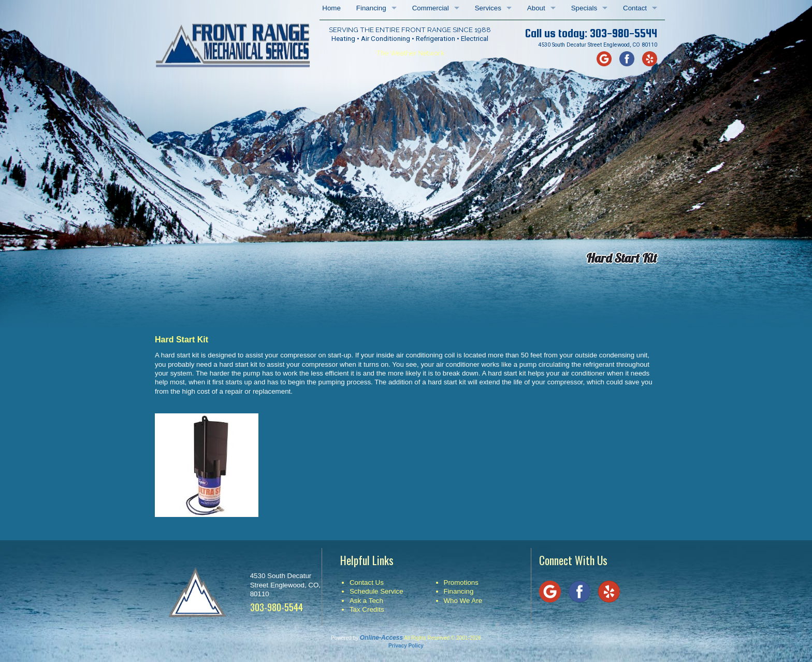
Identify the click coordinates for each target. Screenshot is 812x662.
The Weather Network (410, 53)
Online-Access (381, 638)
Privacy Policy (406, 646)
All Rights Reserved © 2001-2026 (443, 638)
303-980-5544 (624, 33)
